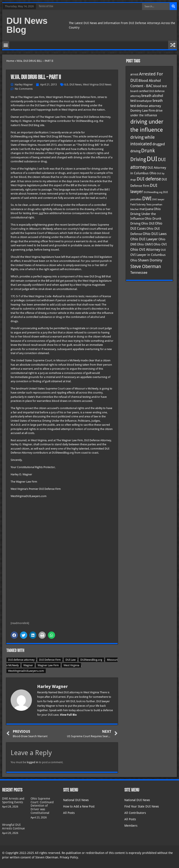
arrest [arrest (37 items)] (134, 74)
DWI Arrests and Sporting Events (13, 800)
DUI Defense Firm (50, 660)
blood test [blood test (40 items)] (160, 86)
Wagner (28, 665)
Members (131, 826)
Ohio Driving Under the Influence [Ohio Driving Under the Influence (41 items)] (146, 214)
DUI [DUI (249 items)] (152, 159)
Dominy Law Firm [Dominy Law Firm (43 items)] (143, 111)
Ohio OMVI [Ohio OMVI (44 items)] (145, 244)
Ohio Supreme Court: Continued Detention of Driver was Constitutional (42, 806)
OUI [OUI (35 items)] (163, 250)
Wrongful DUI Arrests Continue (13, 827)
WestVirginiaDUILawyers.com (26, 671)
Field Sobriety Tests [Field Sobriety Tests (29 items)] (141, 205)
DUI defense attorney (21, 660)
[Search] (173, 6)
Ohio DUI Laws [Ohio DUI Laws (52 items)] (155, 234)
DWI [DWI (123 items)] (147, 199)
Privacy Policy (69, 857)
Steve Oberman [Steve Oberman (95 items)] (146, 266)
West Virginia (71, 665)
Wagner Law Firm (48, 665)
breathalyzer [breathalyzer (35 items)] (144, 101)
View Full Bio (68, 715)
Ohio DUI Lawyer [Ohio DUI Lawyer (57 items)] (144, 239)
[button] (6, 45)
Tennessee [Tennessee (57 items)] (139, 273)
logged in (33, 762)
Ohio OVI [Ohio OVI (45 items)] (160, 244)
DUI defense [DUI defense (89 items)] (149, 179)
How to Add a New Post (79, 806)
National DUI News (76, 800)
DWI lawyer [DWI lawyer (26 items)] (158, 200)
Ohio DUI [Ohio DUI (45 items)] (148, 223)
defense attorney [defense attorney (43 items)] (149, 106)
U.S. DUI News (73, 84)
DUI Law (71, 660)
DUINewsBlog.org (91, 660)
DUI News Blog (27, 25)
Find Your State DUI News (142, 806)
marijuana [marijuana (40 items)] (146, 209)
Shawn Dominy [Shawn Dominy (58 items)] (150, 260)
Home (10, 61)
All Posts (69, 813)
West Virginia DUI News (97, 84)
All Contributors (135, 813)
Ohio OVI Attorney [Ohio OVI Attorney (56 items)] (145, 249)
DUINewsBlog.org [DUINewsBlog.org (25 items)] (153, 192)
